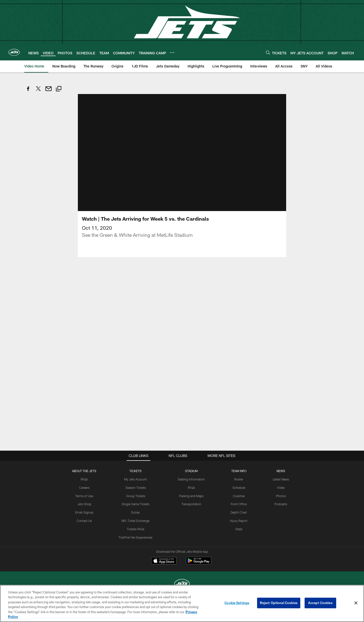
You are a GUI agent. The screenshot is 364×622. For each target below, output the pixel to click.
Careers (84, 494)
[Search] (268, 52)
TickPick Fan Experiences (135, 543)
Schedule (239, 494)
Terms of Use (84, 502)
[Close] (356, 603)
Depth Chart (239, 518)
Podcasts (281, 510)
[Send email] (49, 91)
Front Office (239, 510)
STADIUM (191, 477)
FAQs (84, 485)
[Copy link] (59, 89)
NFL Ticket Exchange (135, 527)
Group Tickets (136, 502)
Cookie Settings (237, 603)
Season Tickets (136, 494)
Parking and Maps (191, 502)
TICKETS (135, 477)
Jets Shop (84, 510)
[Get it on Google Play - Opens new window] (199, 569)
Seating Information (191, 485)
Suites (135, 518)
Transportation (191, 510)
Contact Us (84, 527)
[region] (182, 603)
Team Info (239, 477)
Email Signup (84, 518)
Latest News (281, 485)
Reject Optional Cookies (279, 603)
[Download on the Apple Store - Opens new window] (164, 567)
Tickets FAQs (136, 535)
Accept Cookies (320, 603)
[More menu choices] (172, 53)
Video (281, 494)
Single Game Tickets (135, 510)
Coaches (239, 502)
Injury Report (239, 527)
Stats (239, 535)
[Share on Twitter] (38, 91)
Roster (239, 485)
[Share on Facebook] (28, 91)
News (281, 477)
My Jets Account (135, 485)
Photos (281, 502)
